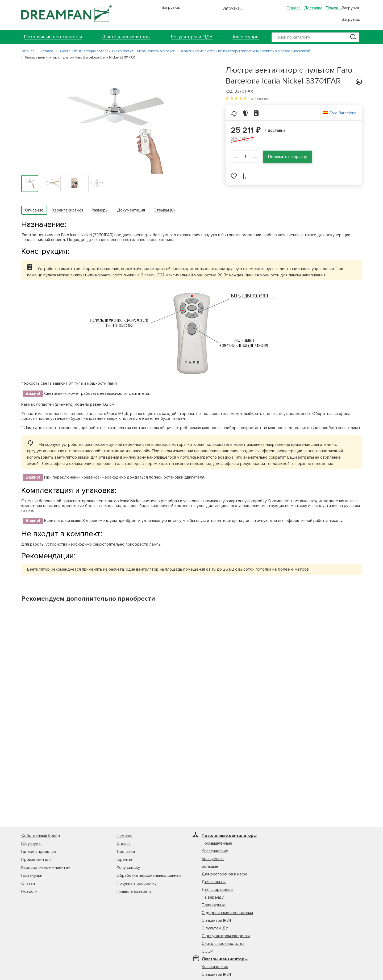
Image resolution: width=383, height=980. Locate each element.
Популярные (214, 905)
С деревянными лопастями (227, 913)
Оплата (294, 8)
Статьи (28, 883)
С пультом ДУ (215, 928)
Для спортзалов (217, 890)
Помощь (334, 8)
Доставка (313, 8)
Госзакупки (32, 875)
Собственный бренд (41, 836)
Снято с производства (223, 944)
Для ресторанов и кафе (224, 874)
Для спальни (214, 882)
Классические (215, 851)
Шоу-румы (31, 844)
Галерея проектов (39, 852)
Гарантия (125, 859)
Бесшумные (213, 859)
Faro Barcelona (343, 113)
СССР (207, 951)
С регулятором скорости (226, 936)
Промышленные (217, 843)
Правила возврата (134, 891)
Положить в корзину (288, 157)
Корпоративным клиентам (46, 867)
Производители (36, 859)
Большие (210, 866)
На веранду (213, 897)
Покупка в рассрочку (137, 883)
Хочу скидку (128, 867)
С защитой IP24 (217, 920)
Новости (29, 891)
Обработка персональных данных (149, 875)
